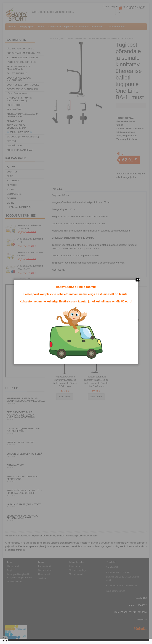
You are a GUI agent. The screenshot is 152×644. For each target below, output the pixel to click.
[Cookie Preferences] (5, 639)
